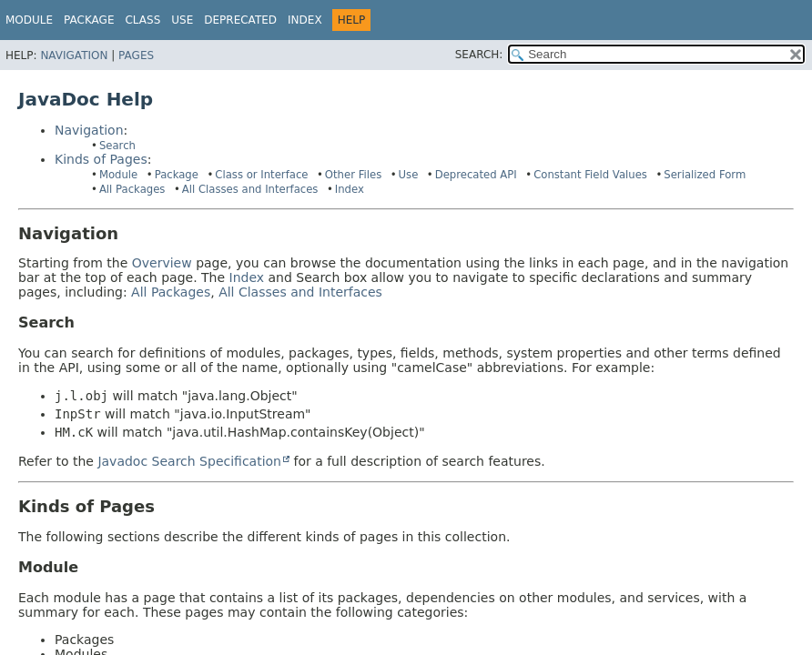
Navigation (74, 55)
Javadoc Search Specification (189, 461)
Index (305, 20)
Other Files (353, 175)
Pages (136, 55)
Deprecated (240, 20)
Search (117, 146)
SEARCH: (479, 55)
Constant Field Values (590, 175)
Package (177, 175)
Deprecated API (476, 175)
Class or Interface (261, 175)
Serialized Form (705, 175)
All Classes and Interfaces (250, 189)
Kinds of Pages (101, 159)
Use (409, 175)
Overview (162, 263)
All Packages (132, 189)
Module (29, 20)
